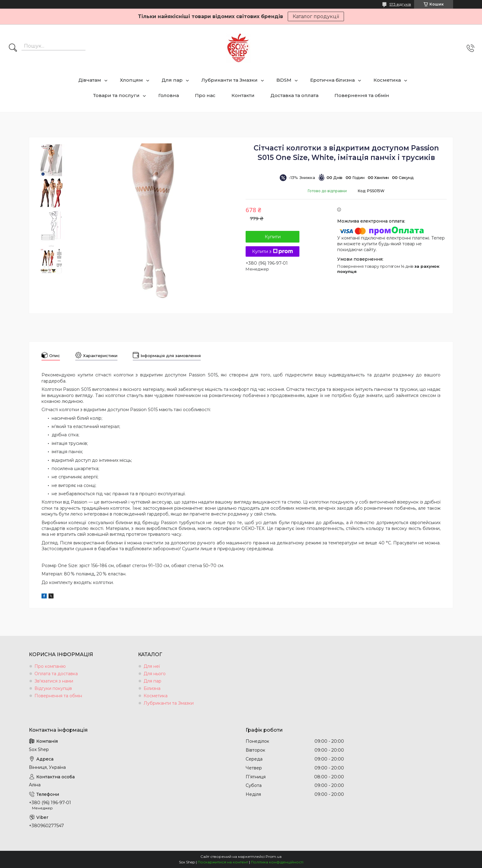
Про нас (205, 95)
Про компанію (50, 666)
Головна (169, 95)
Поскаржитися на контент (223, 862)
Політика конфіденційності (277, 862)
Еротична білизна (332, 80)
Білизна (152, 688)
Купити (273, 237)
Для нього (155, 674)
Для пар (172, 80)
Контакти (243, 95)
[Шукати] (13, 48)
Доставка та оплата (294, 95)
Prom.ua (274, 856)
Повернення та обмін (362, 95)
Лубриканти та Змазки (229, 80)
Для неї (152, 666)
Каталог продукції (316, 16)
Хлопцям (131, 80)
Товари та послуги (116, 95)
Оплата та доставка (56, 674)
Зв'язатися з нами (54, 681)
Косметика (387, 80)
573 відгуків (400, 4)
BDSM (284, 80)
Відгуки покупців (53, 688)
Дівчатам (90, 80)
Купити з (273, 251)
